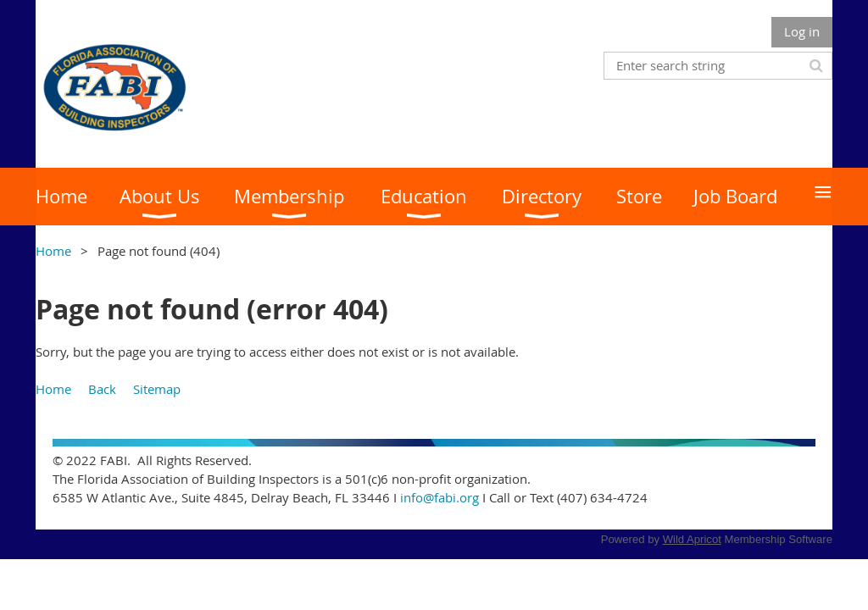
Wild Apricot (692, 539)
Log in (802, 31)
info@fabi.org (440, 497)
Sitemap (157, 389)
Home (53, 251)
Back (102, 389)
